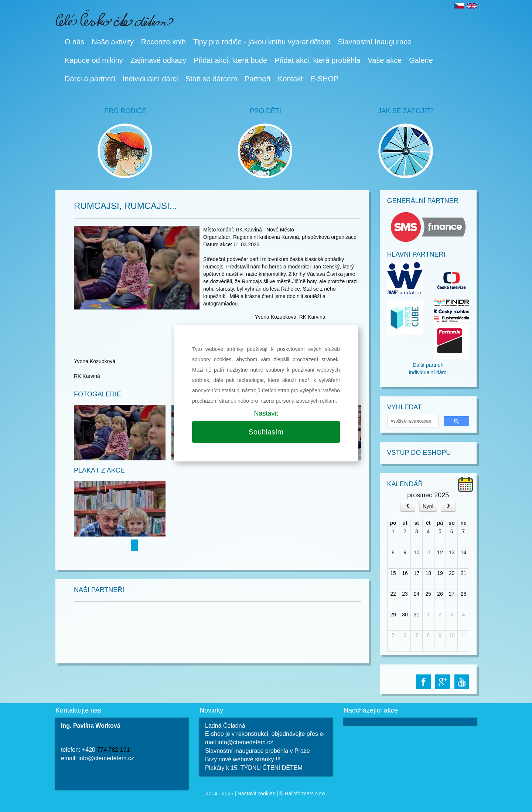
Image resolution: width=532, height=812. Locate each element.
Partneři (258, 79)
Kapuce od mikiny (94, 60)
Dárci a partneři (90, 79)
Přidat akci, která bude (230, 60)
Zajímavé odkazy (158, 60)
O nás (74, 42)
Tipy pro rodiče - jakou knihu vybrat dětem (262, 42)
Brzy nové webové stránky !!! (243, 759)
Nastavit (266, 413)
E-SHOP (325, 79)
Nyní (428, 506)
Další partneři (428, 365)
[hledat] (412, 421)
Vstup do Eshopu (419, 453)
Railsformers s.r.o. (305, 794)
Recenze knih (163, 42)
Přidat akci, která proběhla (317, 60)
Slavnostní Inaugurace (375, 42)
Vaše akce (385, 60)
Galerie (421, 60)
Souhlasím (266, 432)
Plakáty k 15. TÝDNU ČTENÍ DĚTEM (254, 768)
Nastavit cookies (256, 794)
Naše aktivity (112, 42)
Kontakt (290, 79)
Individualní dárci (428, 372)
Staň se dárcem (211, 79)
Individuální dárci (150, 79)
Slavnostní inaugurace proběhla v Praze (258, 751)
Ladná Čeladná (225, 726)
